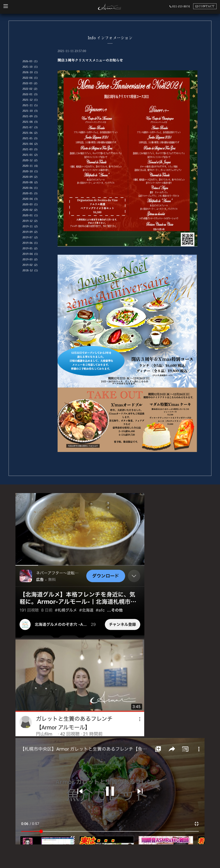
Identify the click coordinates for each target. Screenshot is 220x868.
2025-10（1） (31, 67)
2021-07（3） (31, 127)
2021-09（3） (31, 116)
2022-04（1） (31, 78)
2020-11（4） (31, 166)
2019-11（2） (31, 226)
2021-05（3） (31, 138)
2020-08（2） (31, 182)
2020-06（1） (31, 188)
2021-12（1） (31, 100)
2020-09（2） (31, 177)
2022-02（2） (31, 89)
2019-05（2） (31, 248)
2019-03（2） (31, 259)
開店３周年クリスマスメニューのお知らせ (90, 60)
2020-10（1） (31, 171)
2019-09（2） (31, 232)
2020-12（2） (31, 160)
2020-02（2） (31, 210)
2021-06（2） (31, 133)
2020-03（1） (31, 204)
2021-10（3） (31, 111)
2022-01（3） (31, 94)
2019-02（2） (31, 265)
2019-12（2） (31, 221)
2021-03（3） (31, 149)
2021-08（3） (31, 122)
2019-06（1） (31, 243)
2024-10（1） (31, 72)
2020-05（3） (31, 193)
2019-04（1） (31, 254)
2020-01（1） (31, 215)
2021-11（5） (31, 105)
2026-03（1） (31, 61)
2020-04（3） (31, 199)
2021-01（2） (31, 155)
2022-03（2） (31, 83)
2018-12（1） (31, 270)
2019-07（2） (31, 237)
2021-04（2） (31, 144)
